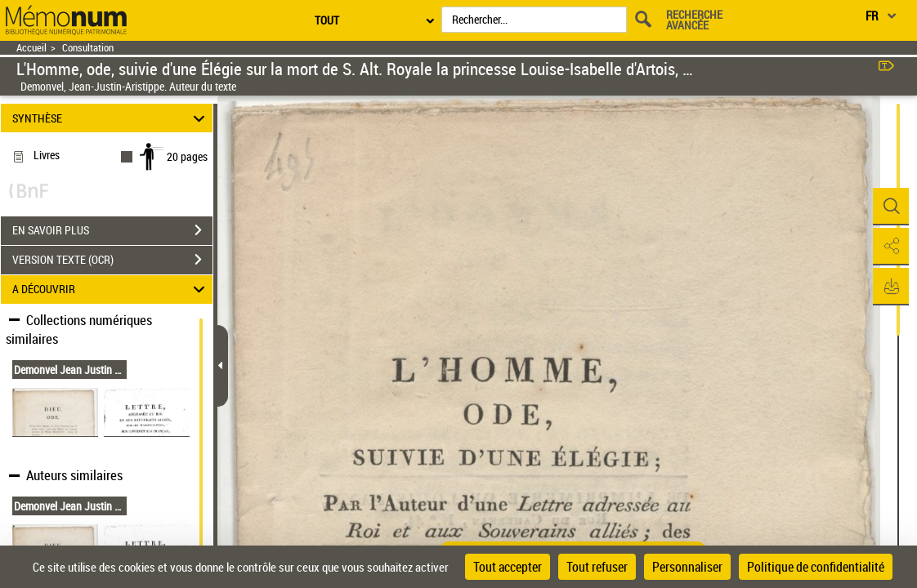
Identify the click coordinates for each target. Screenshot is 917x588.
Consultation (88, 48)
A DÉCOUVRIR (111, 290)
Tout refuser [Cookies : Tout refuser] (597, 567)
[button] (888, 207)
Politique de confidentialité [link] (816, 567)
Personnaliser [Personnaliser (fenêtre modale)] (687, 567)
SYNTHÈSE (111, 118)
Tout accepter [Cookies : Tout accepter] (508, 567)
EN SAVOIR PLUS (112, 230)
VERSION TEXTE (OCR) (112, 260)
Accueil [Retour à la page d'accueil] (31, 48)
